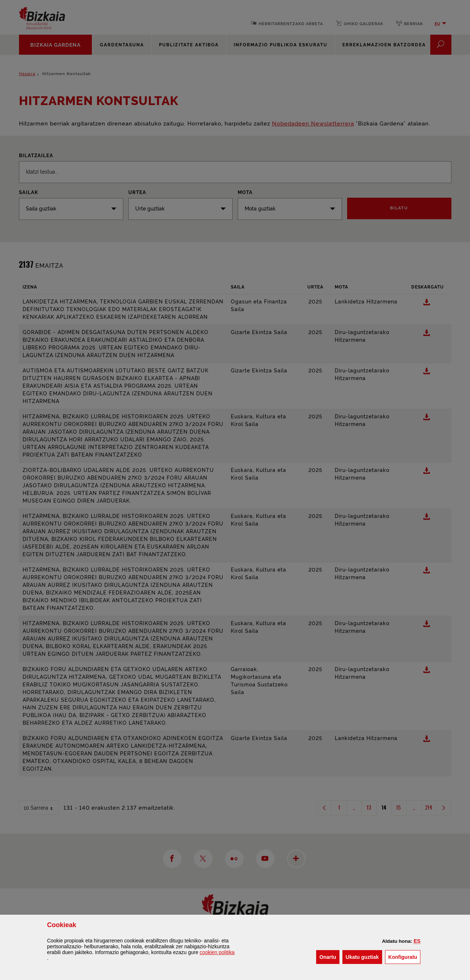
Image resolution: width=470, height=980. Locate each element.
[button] (417, 941)
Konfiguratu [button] (404, 956)
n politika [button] (217, 952)
